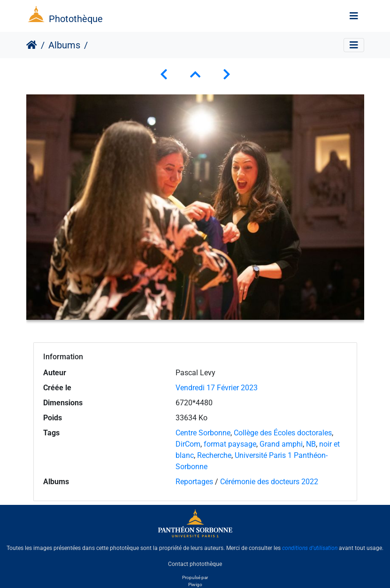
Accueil (32, 45)
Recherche (214, 455)
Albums (64, 45)
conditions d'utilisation (310, 548)
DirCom (188, 444)
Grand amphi (281, 444)
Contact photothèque (195, 564)
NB (311, 444)
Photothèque (76, 19)
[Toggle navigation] (354, 16)
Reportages (194, 482)
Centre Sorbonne (203, 433)
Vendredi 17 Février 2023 (217, 388)
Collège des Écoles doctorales (283, 433)
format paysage (230, 444)
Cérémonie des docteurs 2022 (269, 482)
